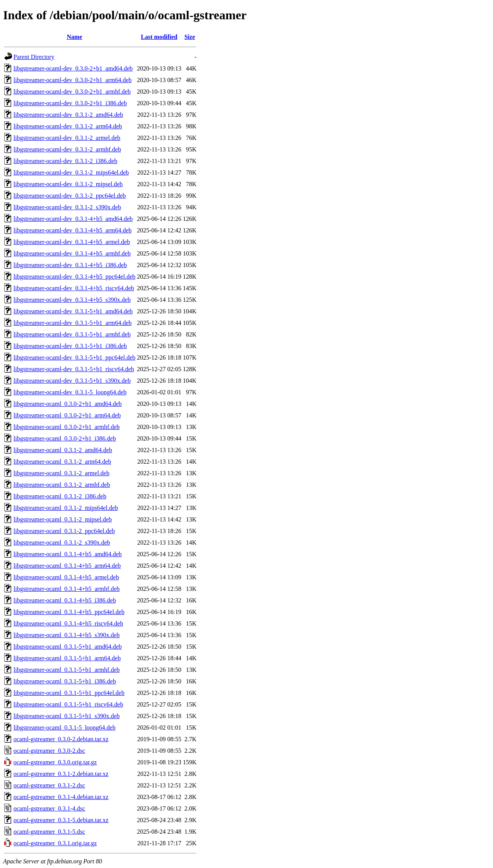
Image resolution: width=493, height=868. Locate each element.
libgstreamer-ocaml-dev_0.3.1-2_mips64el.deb (71, 172)
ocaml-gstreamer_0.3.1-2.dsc (49, 785)
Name (74, 37)
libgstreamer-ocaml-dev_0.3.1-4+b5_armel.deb (72, 242)
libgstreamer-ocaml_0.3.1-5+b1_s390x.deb (67, 716)
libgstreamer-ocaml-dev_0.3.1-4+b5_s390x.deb (72, 300)
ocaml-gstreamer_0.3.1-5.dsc (49, 832)
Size (190, 37)
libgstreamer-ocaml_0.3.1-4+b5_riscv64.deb (68, 623)
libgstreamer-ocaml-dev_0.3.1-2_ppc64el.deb (70, 196)
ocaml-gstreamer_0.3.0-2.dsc (49, 751)
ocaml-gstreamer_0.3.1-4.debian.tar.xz (61, 797)
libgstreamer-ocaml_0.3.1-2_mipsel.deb (63, 519)
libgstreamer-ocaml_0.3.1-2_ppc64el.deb (64, 531)
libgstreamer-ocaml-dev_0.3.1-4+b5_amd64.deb (73, 219)
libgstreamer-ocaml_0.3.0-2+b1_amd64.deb (68, 404)
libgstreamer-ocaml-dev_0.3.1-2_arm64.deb (68, 126)
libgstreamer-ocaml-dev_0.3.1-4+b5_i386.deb (70, 265)
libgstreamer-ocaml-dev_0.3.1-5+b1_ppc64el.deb (75, 357)
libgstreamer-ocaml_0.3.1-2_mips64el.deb (66, 508)
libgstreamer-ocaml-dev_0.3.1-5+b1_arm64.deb (73, 323)
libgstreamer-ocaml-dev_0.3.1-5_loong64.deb (70, 392)
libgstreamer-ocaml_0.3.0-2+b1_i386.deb (65, 438)
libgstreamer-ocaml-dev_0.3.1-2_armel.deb (67, 138)
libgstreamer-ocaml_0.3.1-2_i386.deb (60, 496)
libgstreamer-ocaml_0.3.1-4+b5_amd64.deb (68, 554)
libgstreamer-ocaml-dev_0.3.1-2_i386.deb (65, 161)
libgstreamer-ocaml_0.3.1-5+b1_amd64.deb (68, 647)
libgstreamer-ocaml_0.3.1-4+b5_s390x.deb (67, 635)
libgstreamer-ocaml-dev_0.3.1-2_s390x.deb (67, 207)
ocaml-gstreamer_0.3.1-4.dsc (49, 808)
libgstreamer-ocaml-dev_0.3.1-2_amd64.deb (68, 115)
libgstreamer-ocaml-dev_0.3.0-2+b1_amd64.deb (73, 68)
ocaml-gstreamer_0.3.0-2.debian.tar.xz (61, 739)
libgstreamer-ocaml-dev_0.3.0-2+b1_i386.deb (70, 103)
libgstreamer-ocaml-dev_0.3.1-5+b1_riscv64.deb (74, 369)
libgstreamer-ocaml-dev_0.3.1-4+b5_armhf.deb (72, 253)
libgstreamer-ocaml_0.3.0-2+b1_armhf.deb (67, 427)
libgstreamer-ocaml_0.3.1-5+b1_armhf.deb (67, 670)
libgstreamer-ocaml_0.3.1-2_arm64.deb (62, 462)
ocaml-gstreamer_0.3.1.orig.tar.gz (55, 843)
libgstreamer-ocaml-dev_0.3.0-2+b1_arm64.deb (73, 80)
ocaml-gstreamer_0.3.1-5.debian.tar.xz (61, 820)
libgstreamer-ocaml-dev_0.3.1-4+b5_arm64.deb (73, 230)
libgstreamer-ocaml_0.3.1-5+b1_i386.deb (65, 681)
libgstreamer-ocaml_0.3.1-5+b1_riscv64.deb (68, 704)
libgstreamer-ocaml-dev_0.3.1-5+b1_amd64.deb (73, 311)
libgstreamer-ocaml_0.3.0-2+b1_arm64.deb (67, 415)
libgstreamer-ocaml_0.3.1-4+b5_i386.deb (65, 600)
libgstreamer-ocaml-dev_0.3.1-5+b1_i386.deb (70, 346)
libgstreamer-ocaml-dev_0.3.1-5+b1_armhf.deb (72, 334)
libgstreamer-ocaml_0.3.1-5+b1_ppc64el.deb (69, 693)
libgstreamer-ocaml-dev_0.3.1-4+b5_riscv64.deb (74, 288)
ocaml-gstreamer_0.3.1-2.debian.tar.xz (61, 774)
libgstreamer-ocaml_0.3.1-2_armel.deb (61, 473)
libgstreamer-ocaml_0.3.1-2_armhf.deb (62, 485)
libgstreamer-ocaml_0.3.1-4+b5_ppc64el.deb (69, 612)
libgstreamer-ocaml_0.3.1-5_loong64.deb (65, 728)
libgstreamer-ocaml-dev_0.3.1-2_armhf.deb (67, 149)
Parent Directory (34, 57)
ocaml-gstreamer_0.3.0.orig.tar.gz (55, 762)
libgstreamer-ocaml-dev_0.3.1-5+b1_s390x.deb (72, 381)
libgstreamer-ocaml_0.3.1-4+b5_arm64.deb (67, 566)
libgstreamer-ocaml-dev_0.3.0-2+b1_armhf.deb (72, 92)
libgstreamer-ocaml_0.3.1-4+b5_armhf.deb (67, 589)
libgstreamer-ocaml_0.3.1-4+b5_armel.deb (66, 577)
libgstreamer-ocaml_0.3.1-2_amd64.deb (63, 450)
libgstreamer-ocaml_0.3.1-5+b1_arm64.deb (67, 658)
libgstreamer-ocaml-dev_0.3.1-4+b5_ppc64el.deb (75, 277)
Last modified (159, 37)
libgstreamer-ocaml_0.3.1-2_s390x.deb (62, 542)
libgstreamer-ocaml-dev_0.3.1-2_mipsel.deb (68, 184)
